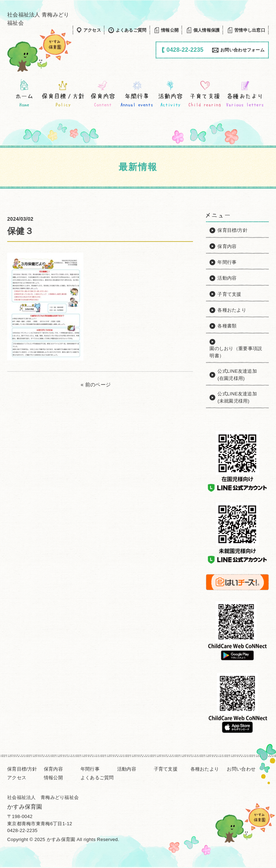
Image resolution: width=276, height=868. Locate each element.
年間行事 (90, 769)
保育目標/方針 (22, 769)
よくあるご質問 (97, 778)
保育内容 (53, 769)
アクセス (17, 778)
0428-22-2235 (22, 830)
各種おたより (205, 769)
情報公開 (53, 778)
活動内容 (127, 769)
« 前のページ (96, 385)
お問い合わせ (241, 769)
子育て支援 (166, 769)
